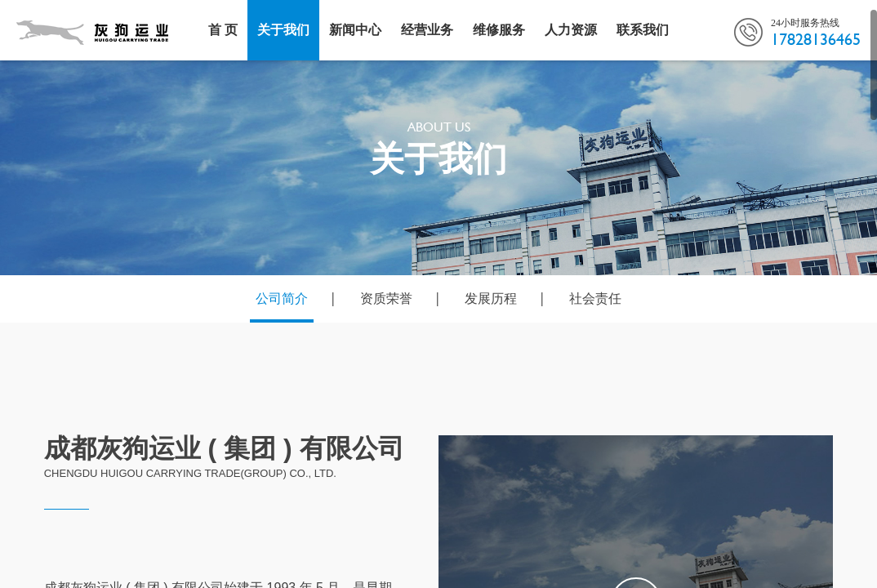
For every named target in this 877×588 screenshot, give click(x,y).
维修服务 (499, 30)
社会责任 (595, 298)
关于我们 (283, 30)
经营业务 (427, 30)
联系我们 (643, 30)
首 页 (223, 30)
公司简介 (282, 298)
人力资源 (571, 30)
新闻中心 (355, 30)
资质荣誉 (386, 298)
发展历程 (491, 298)
